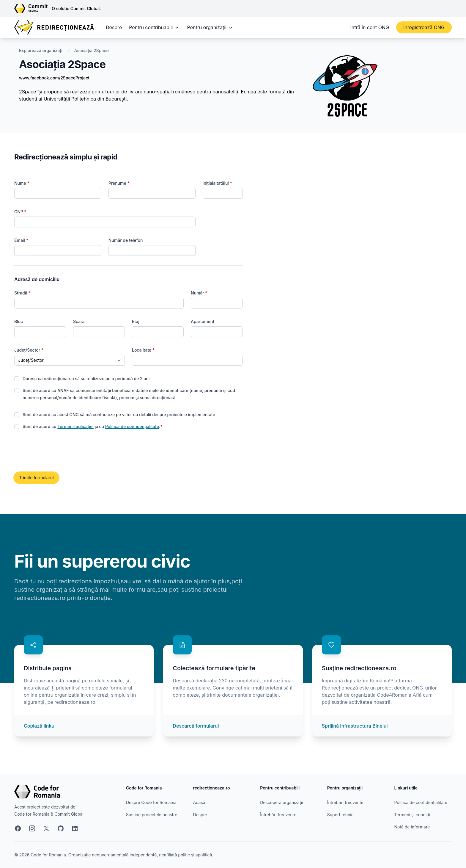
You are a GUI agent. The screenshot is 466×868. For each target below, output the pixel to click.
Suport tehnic (340, 815)
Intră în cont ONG (370, 27)
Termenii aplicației (75, 426)
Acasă (199, 802)
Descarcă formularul (196, 726)
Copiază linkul (40, 726)
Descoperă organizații (281, 802)
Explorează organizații (41, 50)
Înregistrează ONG (424, 27)
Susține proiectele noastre (152, 815)
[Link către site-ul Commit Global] (33, 8)
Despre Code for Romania (151, 802)
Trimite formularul (36, 478)
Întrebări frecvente (278, 815)
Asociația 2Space (92, 50)
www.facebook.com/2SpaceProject (54, 78)
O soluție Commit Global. (76, 8)
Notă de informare (412, 827)
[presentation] (59, 451)
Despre (114, 27)
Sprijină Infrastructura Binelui (355, 726)
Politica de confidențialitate (132, 426)
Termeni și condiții (412, 815)
